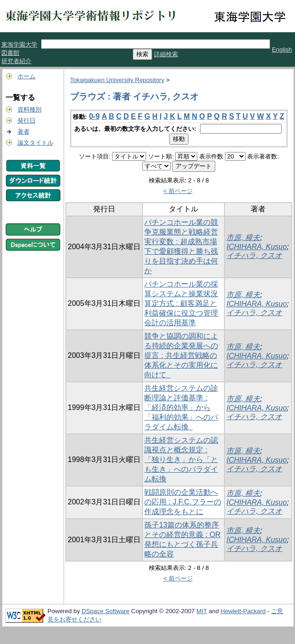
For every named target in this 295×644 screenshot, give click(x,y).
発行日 (27, 120)
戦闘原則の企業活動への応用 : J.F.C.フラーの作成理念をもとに (183, 502)
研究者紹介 (16, 61)
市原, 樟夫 (243, 237)
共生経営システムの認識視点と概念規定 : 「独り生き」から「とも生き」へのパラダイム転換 (181, 460)
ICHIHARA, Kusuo (257, 247)
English (282, 50)
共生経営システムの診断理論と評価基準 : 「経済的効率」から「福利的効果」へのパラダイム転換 (181, 407)
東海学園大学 (19, 44)
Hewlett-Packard (243, 611)
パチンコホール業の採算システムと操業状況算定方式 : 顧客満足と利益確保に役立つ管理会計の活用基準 (181, 303)
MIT (202, 611)
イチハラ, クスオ (254, 255)
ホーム (27, 76)
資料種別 (29, 109)
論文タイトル (35, 143)
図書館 (10, 53)
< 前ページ (178, 191)
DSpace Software (106, 611)
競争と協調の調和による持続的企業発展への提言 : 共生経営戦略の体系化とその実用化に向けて (181, 355)
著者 (24, 132)
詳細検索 (166, 54)
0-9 (94, 116)
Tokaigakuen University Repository (117, 80)
